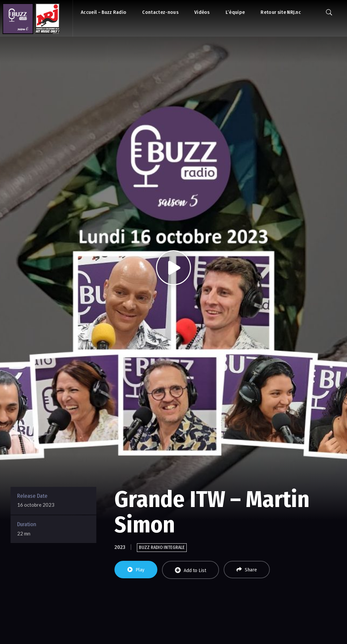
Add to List (190, 570)
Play (136, 570)
